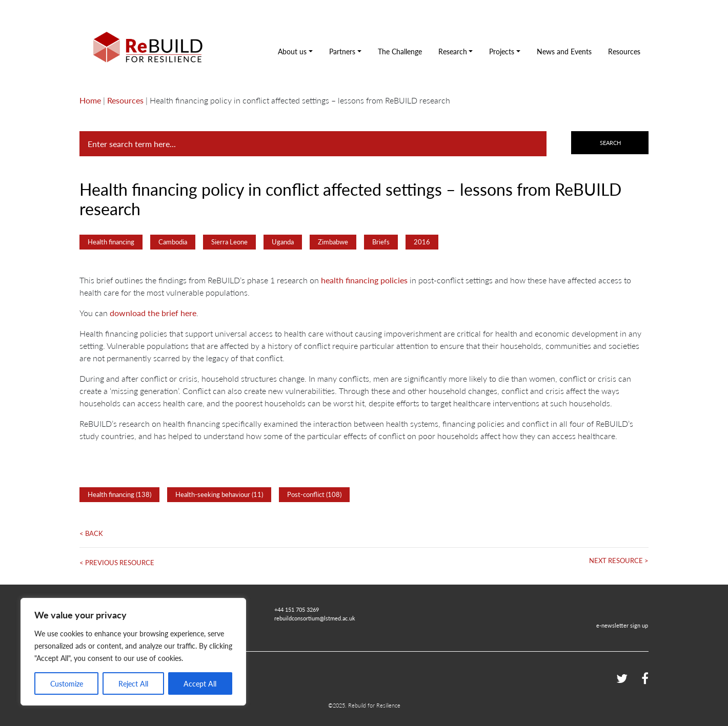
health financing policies (364, 280)
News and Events (564, 51)
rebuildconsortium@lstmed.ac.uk (315, 618)
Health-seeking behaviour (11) (219, 494)
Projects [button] (502, 51)
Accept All (200, 683)
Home (90, 100)
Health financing (111, 242)
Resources (624, 51)
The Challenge (400, 51)
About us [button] (292, 51)
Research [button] (453, 51)
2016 (422, 242)
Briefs (381, 242)
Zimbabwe (333, 242)
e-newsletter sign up (622, 625)
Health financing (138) (119, 494)
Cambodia (173, 242)
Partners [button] (342, 51)
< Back (91, 533)
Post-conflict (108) (314, 494)
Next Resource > (619, 561)
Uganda (283, 242)
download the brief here (153, 313)
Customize (67, 683)
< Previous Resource (117, 563)
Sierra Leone (229, 242)
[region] (133, 652)
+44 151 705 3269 (297, 609)
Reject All (133, 683)
